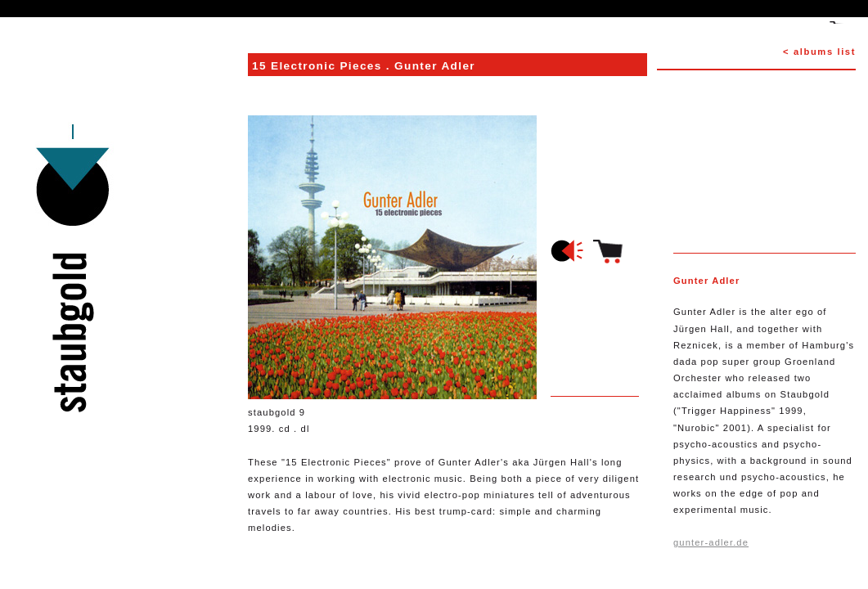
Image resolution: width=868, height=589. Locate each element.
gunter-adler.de (711, 542)
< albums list (819, 52)
